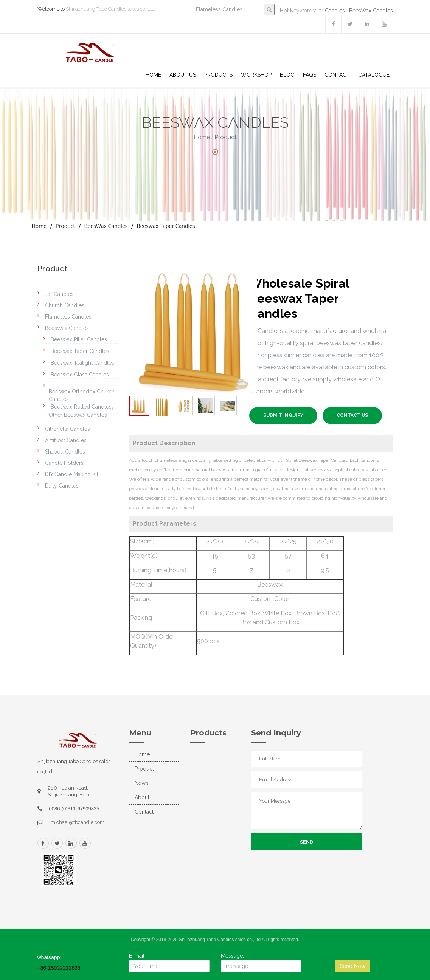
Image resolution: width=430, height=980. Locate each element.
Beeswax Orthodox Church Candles (82, 395)
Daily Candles (62, 486)
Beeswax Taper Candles (166, 226)
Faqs (310, 75)
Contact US (352, 415)
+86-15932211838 (59, 968)
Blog (287, 75)
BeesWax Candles (371, 11)
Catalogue (374, 75)
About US (183, 75)
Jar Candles (331, 11)
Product (65, 226)
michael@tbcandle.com (78, 822)
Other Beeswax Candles (78, 415)
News (141, 783)
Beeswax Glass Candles (80, 375)
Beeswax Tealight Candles (82, 363)
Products (218, 75)
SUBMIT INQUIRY (283, 415)
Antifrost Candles (66, 440)
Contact (337, 75)
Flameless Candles (68, 317)
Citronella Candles (68, 429)
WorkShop (256, 75)
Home (153, 75)
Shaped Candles (65, 452)
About (142, 797)
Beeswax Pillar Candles (79, 339)
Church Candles (65, 305)
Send (307, 842)
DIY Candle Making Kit (72, 474)
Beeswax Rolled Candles (81, 407)
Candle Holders (64, 463)
